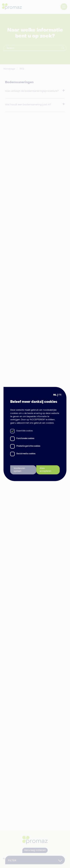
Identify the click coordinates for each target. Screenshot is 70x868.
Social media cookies (26, 454)
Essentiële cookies (25, 431)
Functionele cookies (25, 439)
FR (60, 395)
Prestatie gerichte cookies (28, 446)
